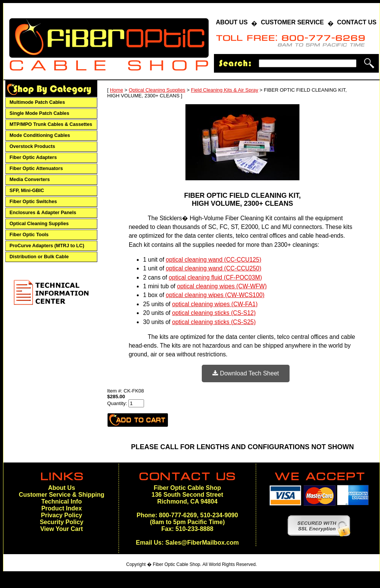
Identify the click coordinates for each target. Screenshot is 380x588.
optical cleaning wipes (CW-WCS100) (215, 295)
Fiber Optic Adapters (33, 157)
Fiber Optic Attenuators (36, 168)
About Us (61, 488)
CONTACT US (357, 22)
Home (116, 90)
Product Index (62, 508)
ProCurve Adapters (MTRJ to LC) (47, 246)
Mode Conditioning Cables (40, 135)
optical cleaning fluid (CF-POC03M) (215, 277)
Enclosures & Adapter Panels (43, 213)
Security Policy (62, 522)
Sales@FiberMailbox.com (202, 543)
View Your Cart (62, 529)
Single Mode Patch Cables (39, 113)
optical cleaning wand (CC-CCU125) (213, 260)
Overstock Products (32, 146)
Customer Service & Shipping (62, 495)
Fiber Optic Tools (29, 235)
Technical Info (62, 501)
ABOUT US (232, 22)
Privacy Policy (62, 515)
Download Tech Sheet (246, 373)
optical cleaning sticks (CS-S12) (214, 313)
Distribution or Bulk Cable (39, 257)
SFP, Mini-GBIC (27, 191)
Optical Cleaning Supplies (39, 224)
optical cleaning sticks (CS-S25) (214, 322)
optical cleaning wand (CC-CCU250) (213, 268)
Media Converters (30, 180)
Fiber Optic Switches (33, 202)
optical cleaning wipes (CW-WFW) (222, 286)
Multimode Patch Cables (37, 102)
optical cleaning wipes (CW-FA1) (215, 304)
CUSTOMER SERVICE (292, 22)
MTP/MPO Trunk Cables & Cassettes (51, 124)
